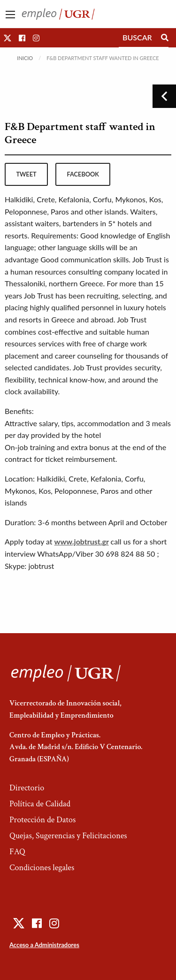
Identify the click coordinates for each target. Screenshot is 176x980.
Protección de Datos (42, 820)
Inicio (25, 58)
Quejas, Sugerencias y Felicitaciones (68, 836)
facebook (83, 174)
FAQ (17, 852)
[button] (8, 38)
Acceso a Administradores (44, 945)
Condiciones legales (42, 868)
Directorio (27, 788)
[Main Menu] (10, 15)
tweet (26, 174)
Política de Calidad (40, 804)
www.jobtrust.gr (82, 541)
